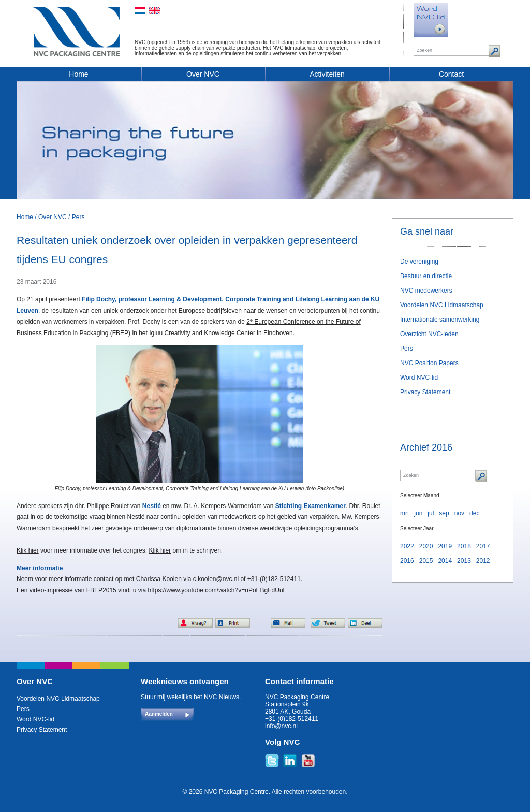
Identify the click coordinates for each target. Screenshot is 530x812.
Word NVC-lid (419, 378)
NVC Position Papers (429, 363)
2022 (407, 546)
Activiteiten (327, 74)
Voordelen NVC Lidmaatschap (442, 305)
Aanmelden (159, 714)
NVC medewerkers (426, 291)
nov (459, 513)
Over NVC (203, 74)
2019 (445, 546)
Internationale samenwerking (440, 320)
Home (78, 74)
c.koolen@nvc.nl (216, 579)
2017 (483, 546)
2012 (483, 561)
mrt (404, 513)
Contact (451, 74)
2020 (426, 546)
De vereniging (419, 262)
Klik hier (28, 550)
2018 (464, 546)
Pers (78, 217)
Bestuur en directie (426, 276)
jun (418, 513)
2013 (464, 561)
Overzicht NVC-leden (429, 334)
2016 (407, 561)
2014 (445, 561)
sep (444, 513)
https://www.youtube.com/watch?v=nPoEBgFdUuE (217, 590)
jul (431, 513)
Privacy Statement (425, 392)
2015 (426, 561)
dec (474, 513)
